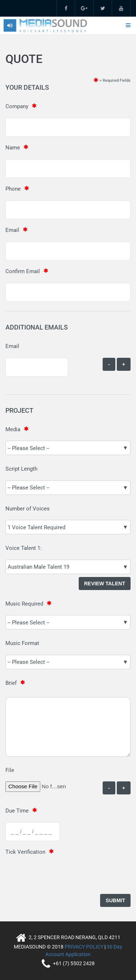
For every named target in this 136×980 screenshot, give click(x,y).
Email (12, 230)
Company (17, 106)
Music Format (22, 643)
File (10, 770)
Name (13, 148)
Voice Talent (21, 548)
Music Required (24, 604)
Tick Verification (25, 852)
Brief (11, 683)
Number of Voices (28, 509)
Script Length (21, 469)
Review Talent (105, 584)
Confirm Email (23, 271)
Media (13, 429)
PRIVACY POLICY (84, 947)
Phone (13, 189)
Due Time (17, 811)
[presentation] (61, 878)
